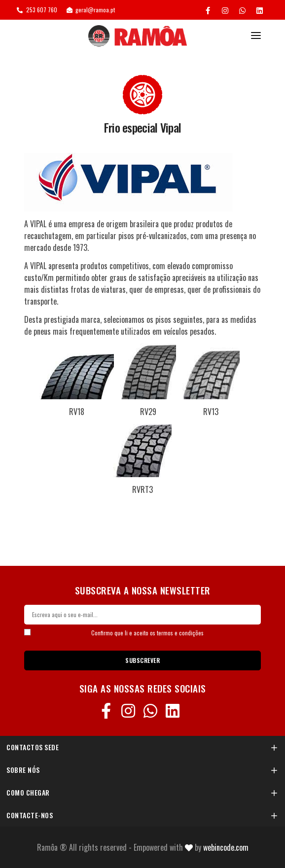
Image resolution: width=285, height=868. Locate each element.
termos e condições (180, 633)
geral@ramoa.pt (91, 10)
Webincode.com (226, 847)
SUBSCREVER (142, 660)
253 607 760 (37, 10)
